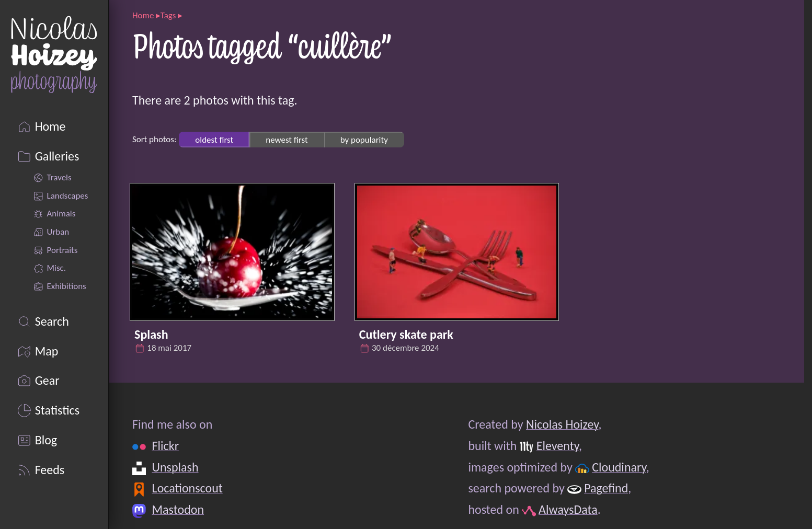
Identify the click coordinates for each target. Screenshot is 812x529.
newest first (287, 139)
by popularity (364, 139)
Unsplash (175, 467)
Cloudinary (619, 467)
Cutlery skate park (406, 334)
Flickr (165, 446)
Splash (151, 334)
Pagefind (606, 488)
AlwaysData (568, 509)
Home (143, 15)
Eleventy (558, 446)
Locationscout (187, 488)
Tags (168, 15)
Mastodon (178, 509)
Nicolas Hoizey (562, 424)
